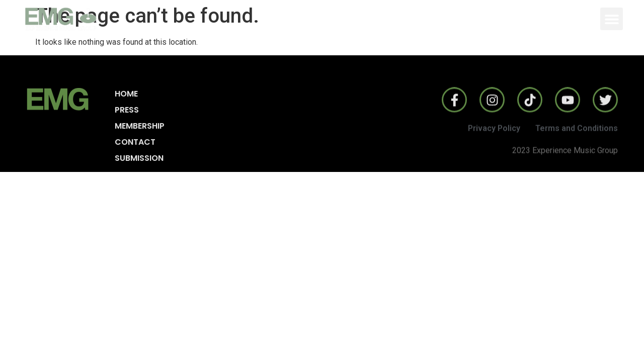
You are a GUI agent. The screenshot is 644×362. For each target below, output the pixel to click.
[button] (612, 19)
